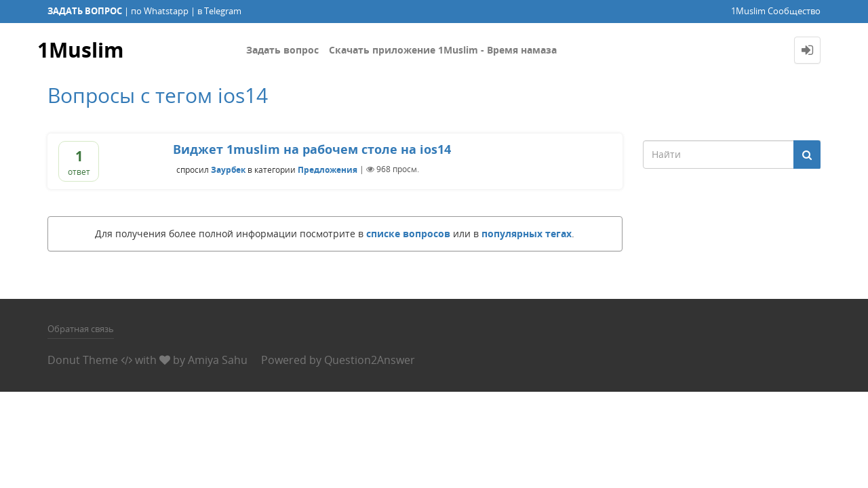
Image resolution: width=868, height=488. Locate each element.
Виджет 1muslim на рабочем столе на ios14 (312, 149)
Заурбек (228, 169)
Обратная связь (81, 329)
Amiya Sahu (218, 360)
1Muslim (80, 50)
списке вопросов (408, 233)
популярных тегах (527, 233)
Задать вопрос (282, 50)
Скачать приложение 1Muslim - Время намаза (443, 50)
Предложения (328, 169)
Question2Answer (370, 360)
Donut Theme (83, 360)
